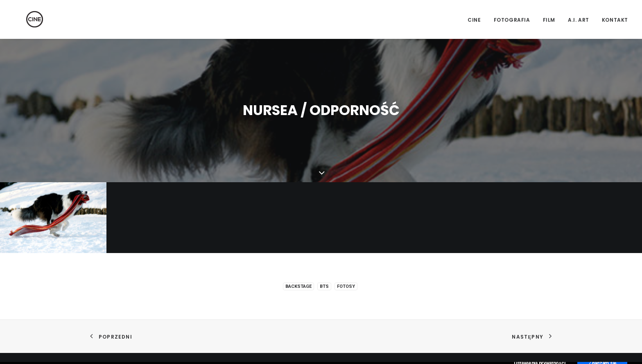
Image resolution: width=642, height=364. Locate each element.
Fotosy (346, 286)
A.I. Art (579, 20)
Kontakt (615, 20)
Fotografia (512, 20)
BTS (324, 286)
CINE (474, 20)
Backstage (298, 286)
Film (549, 20)
